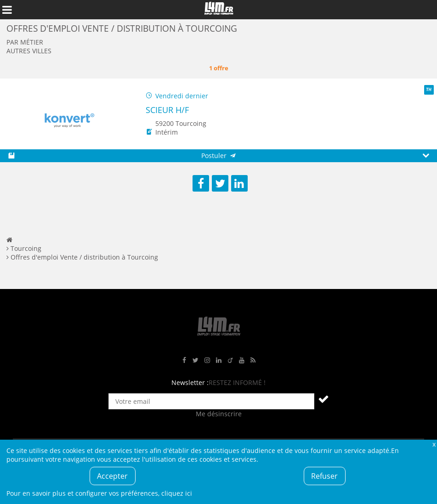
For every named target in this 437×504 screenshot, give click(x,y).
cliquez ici (177, 493)
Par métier (25, 42)
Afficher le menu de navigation (7, 10)
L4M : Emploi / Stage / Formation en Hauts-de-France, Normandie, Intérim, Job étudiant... (219, 10)
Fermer (434, 444)
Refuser (324, 476)
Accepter (112, 476)
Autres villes (29, 51)
